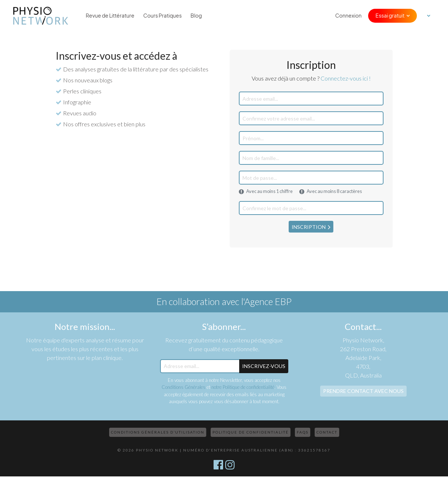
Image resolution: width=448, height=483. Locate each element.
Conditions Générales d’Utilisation (158, 432)
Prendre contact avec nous (363, 391)
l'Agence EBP (266, 301)
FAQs (303, 432)
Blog (196, 16)
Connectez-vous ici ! (346, 78)
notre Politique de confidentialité (243, 387)
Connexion (348, 16)
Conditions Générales (184, 387)
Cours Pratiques (162, 16)
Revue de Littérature (110, 16)
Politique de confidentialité (251, 432)
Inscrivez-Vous (264, 366)
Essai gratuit (390, 16)
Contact (327, 432)
